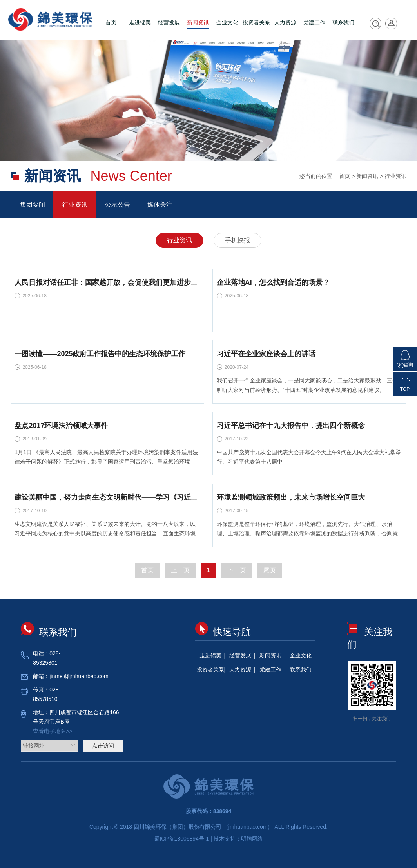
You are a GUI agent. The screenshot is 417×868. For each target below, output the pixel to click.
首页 (111, 22)
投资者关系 (256, 22)
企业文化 (227, 22)
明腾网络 (252, 839)
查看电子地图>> (53, 731)
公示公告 (117, 205)
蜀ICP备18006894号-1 (182, 839)
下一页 (237, 570)
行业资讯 (74, 205)
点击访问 (103, 746)
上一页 (180, 570)
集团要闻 (32, 205)
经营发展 (169, 22)
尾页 (270, 570)
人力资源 (285, 22)
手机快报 (238, 240)
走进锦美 (140, 22)
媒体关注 (159, 205)
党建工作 (314, 22)
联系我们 (343, 22)
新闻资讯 (198, 22)
